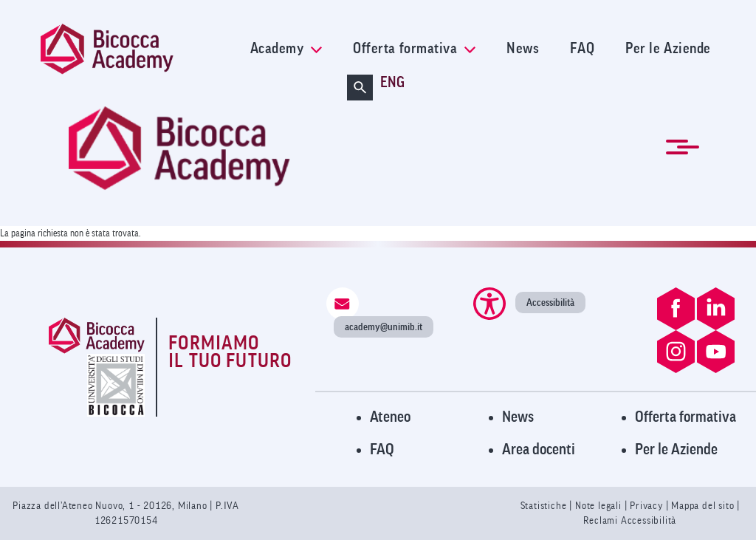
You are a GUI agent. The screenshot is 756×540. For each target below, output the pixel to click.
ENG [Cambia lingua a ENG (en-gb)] (392, 83)
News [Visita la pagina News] (518, 417)
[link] (136, 49)
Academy (286, 49)
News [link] (523, 49)
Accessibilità (550, 303)
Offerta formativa (414, 49)
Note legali (600, 506)
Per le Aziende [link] (668, 49)
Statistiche (545, 506)
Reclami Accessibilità (630, 520)
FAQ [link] (582, 49)
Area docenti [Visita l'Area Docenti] (539, 450)
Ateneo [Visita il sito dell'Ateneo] (390, 417)
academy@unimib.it (384, 327)
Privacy (646, 506)
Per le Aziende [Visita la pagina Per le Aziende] (676, 450)
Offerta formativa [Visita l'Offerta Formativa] (685, 417)
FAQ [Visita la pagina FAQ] (382, 450)
